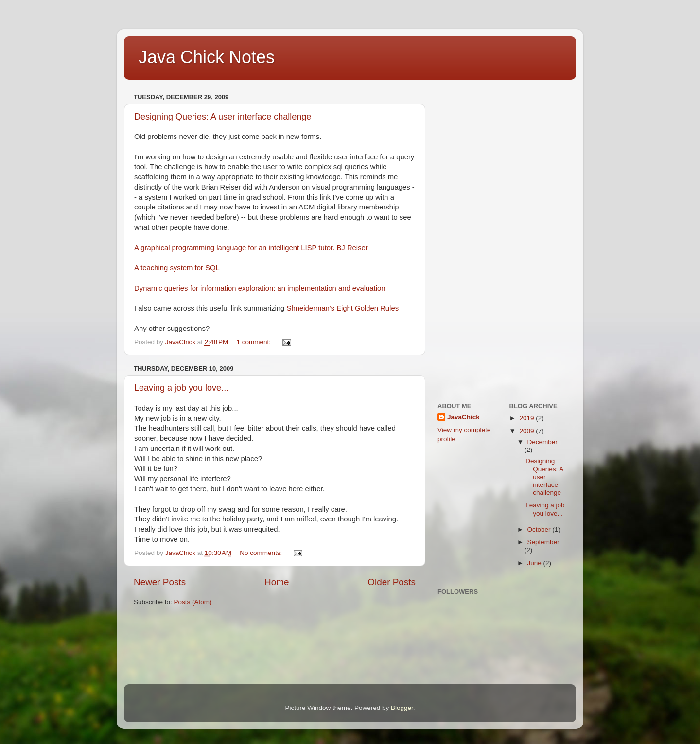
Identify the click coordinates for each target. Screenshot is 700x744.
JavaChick (464, 417)
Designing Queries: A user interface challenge (223, 117)
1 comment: (255, 342)
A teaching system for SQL (177, 268)
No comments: (262, 553)
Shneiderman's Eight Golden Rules (342, 308)
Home (277, 582)
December (542, 442)
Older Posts (392, 582)
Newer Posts (160, 582)
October (540, 529)
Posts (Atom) (193, 602)
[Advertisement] (476, 236)
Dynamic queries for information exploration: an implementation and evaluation (260, 288)
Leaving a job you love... (181, 388)
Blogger (402, 708)
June (535, 563)
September (543, 542)
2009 (527, 431)
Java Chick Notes (207, 57)
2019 (527, 418)
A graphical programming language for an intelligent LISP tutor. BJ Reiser (251, 248)
